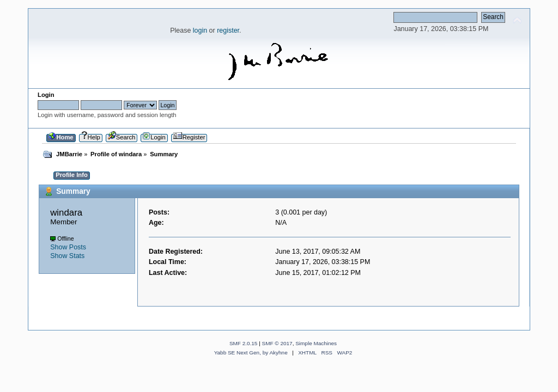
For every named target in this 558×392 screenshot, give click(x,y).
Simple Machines (316, 343)
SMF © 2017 (277, 343)
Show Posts (68, 247)
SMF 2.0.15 (244, 343)
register (228, 30)
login (200, 30)
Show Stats (67, 256)
